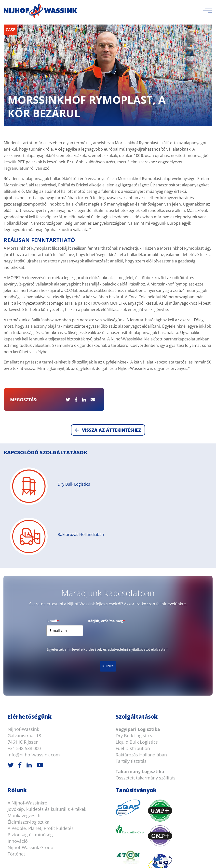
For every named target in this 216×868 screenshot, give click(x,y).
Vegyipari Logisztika (138, 634)
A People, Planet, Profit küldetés (41, 733)
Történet (16, 759)
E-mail (53, 526)
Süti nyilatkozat (103, 858)
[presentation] (125, 540)
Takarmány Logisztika (140, 676)
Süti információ (136, 858)
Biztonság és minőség (30, 740)
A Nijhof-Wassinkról (28, 708)
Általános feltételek (33, 858)
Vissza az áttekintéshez (108, 335)
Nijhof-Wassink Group (30, 752)
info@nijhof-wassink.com (34, 660)
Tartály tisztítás (131, 666)
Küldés (108, 571)
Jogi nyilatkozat (70, 858)
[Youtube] (40, 670)
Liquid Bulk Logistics (137, 647)
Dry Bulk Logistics (134, 641)
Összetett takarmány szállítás (146, 683)
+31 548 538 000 (24, 653)
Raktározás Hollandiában (141, 660)
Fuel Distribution (133, 653)
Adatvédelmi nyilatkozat (178, 858)
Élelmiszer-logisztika (28, 727)
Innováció (18, 746)
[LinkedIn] (29, 670)
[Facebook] (20, 670)
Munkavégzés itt (24, 721)
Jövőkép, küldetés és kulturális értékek (47, 714)
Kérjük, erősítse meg (107, 526)
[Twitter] (11, 670)
